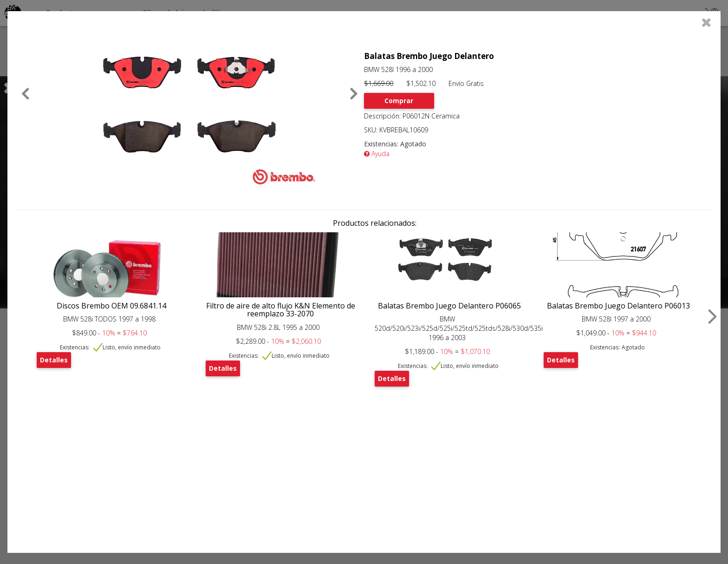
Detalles (54, 360)
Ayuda (377, 154)
